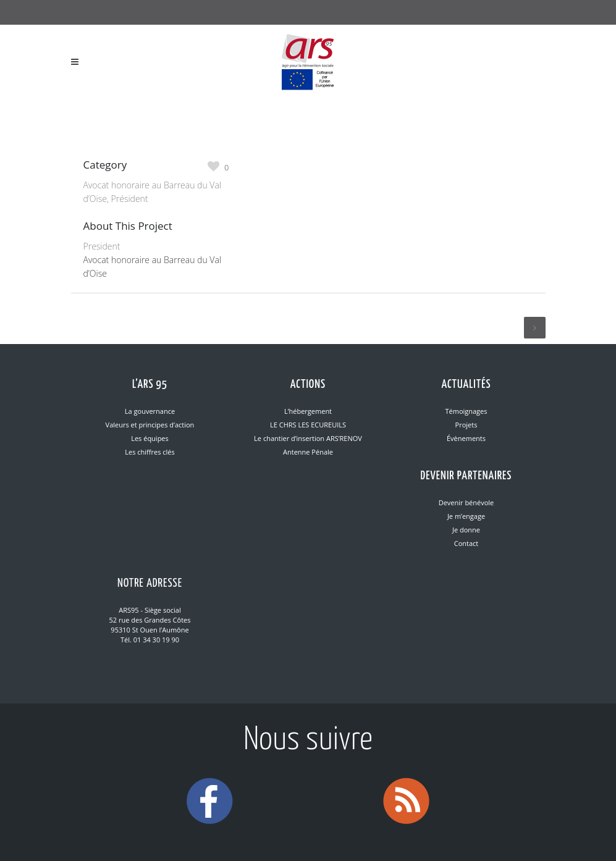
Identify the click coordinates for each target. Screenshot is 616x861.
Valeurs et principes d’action (150, 425)
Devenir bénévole (466, 502)
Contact (466, 543)
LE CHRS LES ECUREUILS (308, 425)
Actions (308, 384)
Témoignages (466, 411)
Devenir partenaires (466, 476)
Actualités (466, 384)
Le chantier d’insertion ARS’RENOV (308, 438)
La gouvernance (150, 411)
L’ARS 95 (150, 384)
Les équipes (150, 438)
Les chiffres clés (150, 452)
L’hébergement (308, 411)
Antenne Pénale (308, 452)
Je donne (466, 530)
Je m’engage (466, 516)
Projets (466, 425)
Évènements (466, 438)
